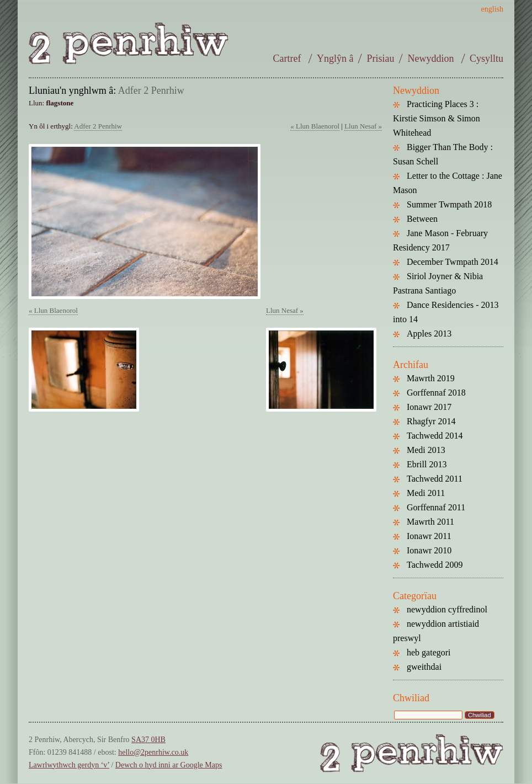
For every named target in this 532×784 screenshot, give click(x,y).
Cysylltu (486, 58)
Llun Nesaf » (363, 126)
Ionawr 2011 (429, 536)
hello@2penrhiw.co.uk (153, 752)
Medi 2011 (426, 493)
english (492, 9)
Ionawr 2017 (429, 407)
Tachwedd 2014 (435, 436)
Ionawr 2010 (429, 550)
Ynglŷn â (335, 58)
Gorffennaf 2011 (436, 507)
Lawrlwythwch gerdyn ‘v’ (69, 765)
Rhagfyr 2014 (431, 421)
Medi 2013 (426, 450)
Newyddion (432, 58)
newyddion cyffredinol (447, 609)
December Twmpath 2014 (453, 262)
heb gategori (429, 652)
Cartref (288, 58)
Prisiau (380, 58)
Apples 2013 (429, 334)
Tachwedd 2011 (435, 479)
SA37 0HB (148, 740)
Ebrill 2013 (427, 464)
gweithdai (424, 667)
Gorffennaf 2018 (436, 393)
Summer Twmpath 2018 (449, 204)
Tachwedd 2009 (435, 565)
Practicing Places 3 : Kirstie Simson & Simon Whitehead (437, 118)
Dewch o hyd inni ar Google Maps (169, 765)
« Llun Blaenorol (315, 126)
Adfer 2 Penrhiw (151, 90)
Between (422, 219)
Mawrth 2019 (431, 378)
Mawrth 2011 (430, 522)
